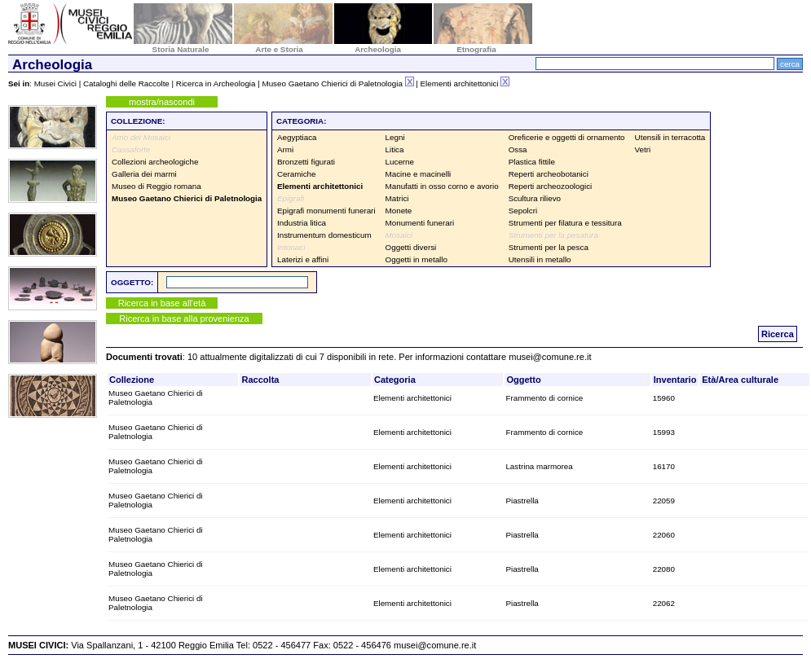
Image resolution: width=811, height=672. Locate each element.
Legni (395, 137)
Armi (285, 149)
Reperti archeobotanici (549, 174)
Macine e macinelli (419, 174)
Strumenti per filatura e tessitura (565, 223)
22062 (664, 603)
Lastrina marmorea (539, 466)
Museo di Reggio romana (156, 186)
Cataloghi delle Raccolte (126, 83)
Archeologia (378, 49)
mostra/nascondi (162, 102)
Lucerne (400, 162)
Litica (395, 149)
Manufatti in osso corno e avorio (442, 186)
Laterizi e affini (303, 259)
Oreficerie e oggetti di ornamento (567, 137)
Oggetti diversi (411, 247)
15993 (664, 432)
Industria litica (302, 223)
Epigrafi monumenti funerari (326, 211)
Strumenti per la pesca (549, 247)
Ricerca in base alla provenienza (184, 318)
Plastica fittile (532, 162)
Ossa (518, 149)
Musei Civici (55, 83)
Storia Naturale (181, 49)
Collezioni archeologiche (155, 162)
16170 (664, 466)
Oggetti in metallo (417, 259)
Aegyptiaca (297, 137)
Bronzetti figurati (306, 162)
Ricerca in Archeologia (216, 83)
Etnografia (476, 49)
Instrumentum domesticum (324, 235)
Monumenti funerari (420, 223)
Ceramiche (296, 174)
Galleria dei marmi (144, 174)
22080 (664, 569)
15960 (664, 398)
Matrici (397, 198)
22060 (664, 535)
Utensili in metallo (540, 259)
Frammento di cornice (544, 398)
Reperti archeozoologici (551, 186)
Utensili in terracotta (670, 137)
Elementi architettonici (412, 398)
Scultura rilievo (535, 198)
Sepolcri (523, 211)
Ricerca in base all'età (162, 303)
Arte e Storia (279, 49)
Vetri (643, 149)
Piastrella (522, 501)
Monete (399, 211)
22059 (664, 501)
